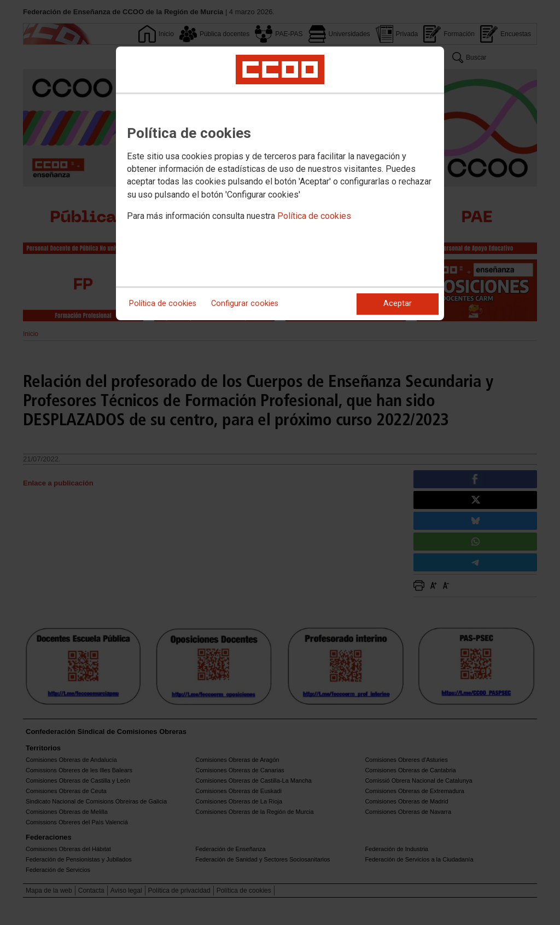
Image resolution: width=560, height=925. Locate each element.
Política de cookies (314, 216)
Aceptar (398, 303)
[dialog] (280, 183)
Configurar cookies (245, 303)
